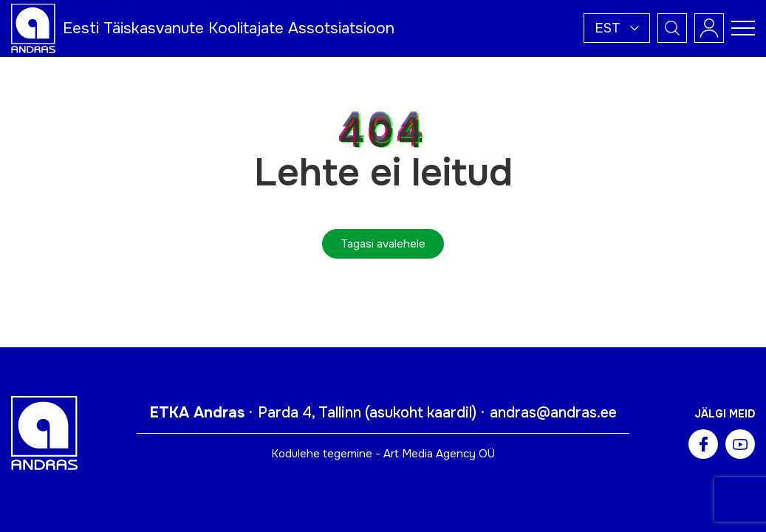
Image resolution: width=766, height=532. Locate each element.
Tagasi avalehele (383, 244)
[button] (617, 28)
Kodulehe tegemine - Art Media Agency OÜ (383, 454)
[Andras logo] (33, 27)
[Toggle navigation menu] (743, 28)
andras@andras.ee (553, 413)
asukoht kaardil (421, 413)
